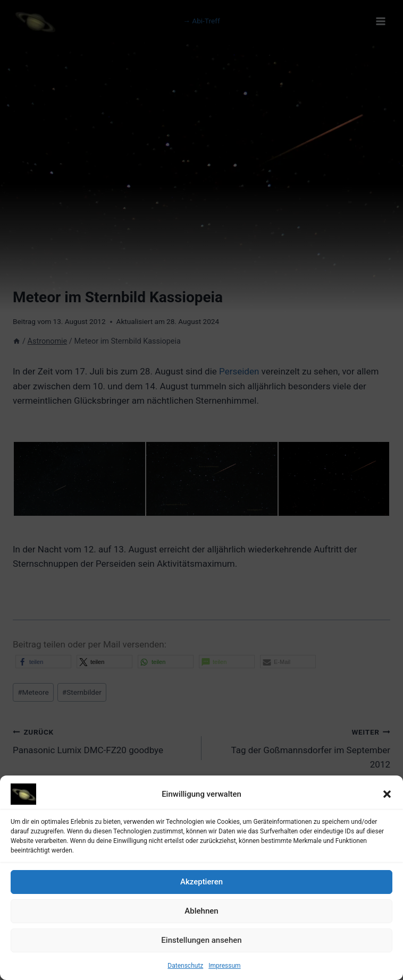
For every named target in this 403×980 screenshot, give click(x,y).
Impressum (224, 969)
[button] (387, 798)
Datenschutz (185, 969)
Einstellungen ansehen (201, 944)
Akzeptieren (201, 886)
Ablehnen (201, 915)
